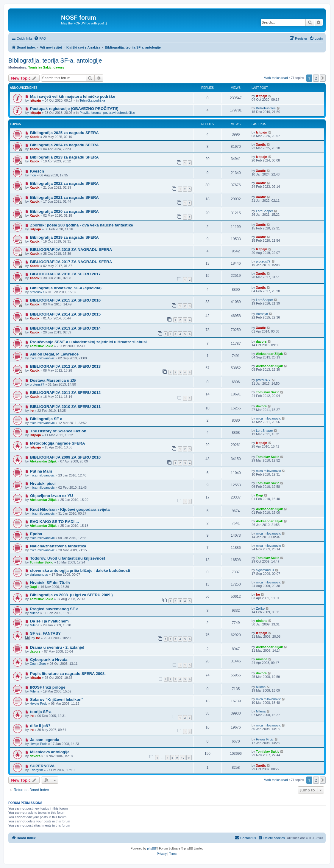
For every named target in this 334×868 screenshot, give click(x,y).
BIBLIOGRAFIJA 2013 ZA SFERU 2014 (65, 328)
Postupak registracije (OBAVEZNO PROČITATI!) (74, 109)
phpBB (152, 848)
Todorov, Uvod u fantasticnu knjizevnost (68, 558)
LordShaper (265, 211)
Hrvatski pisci (43, 483)
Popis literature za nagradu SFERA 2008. (68, 674)
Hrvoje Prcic (39, 704)
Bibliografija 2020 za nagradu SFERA (64, 211)
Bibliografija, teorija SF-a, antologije (55, 60)
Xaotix (35, 137)
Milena (35, 613)
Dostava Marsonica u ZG (53, 380)
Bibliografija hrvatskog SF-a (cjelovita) (66, 288)
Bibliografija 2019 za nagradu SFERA (64, 237)
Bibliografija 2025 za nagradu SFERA (64, 133)
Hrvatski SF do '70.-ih (50, 583)
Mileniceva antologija (50, 752)
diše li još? (40, 726)
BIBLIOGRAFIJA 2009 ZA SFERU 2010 (65, 457)
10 (182, 758)
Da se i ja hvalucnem (49, 621)
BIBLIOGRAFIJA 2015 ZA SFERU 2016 (65, 300)
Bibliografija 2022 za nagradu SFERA (64, 183)
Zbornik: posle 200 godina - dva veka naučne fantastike (82, 225)
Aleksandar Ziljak (270, 354)
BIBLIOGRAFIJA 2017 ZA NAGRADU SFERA (71, 262)
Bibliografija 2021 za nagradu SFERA (64, 197)
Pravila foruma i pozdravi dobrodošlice (107, 113)
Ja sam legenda (45, 740)
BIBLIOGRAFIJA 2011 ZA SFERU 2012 (65, 393)
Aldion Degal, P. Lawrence (54, 354)
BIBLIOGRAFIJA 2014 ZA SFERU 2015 (65, 314)
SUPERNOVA (42, 766)
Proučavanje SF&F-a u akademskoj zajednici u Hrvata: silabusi (88, 342)
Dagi (260, 495)
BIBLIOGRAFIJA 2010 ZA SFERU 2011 (65, 407)
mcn (33, 175)
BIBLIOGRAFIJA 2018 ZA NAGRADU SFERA (71, 250)
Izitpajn (35, 100)
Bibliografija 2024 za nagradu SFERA (64, 145)
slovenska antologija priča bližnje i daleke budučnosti (80, 570)
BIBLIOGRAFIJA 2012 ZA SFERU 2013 (65, 366)
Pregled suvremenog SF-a (54, 609)
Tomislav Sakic (40, 67)
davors (59, 67)
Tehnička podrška (92, 100)
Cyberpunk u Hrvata (49, 660)
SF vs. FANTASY (45, 633)
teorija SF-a (41, 712)
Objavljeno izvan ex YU (51, 496)
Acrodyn (262, 314)
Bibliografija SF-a (46, 419)
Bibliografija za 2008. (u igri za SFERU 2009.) (71, 595)
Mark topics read (276, 78)
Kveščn (37, 171)
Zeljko (260, 608)
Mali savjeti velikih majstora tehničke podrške (73, 96)
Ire (32, 411)
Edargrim (36, 770)
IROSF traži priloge (48, 687)
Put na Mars (41, 471)
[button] (323, 78)
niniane (262, 621)
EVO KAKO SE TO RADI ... (54, 522)
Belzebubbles (266, 108)
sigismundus (39, 574)
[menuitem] (40, 38)
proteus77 (263, 261)
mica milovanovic (42, 358)
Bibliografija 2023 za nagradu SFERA (64, 157)
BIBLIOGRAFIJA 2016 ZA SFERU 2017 (65, 274)
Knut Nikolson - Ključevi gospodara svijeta (70, 509)
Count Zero (38, 664)
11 (189, 758)
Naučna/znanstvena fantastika (58, 546)
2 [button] (316, 78)
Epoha (36, 534)
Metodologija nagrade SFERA (58, 443)
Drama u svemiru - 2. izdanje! (57, 647)
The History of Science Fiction (58, 431)
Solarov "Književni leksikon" (57, 699)
